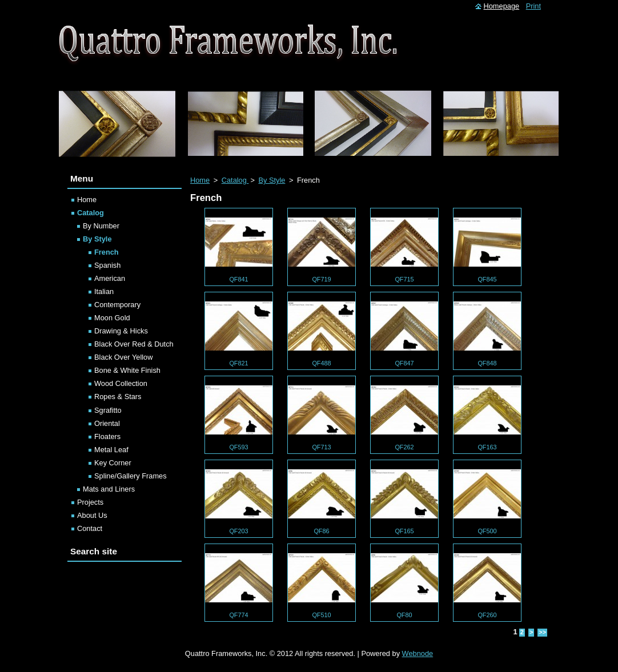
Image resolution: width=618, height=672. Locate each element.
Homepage (502, 6)
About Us (92, 515)
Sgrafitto (108, 410)
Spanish (107, 265)
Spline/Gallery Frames (131, 476)
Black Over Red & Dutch (134, 344)
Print (533, 6)
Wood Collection (121, 383)
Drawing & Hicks (121, 331)
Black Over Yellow (123, 357)
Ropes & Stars (118, 397)
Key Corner (113, 463)
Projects (90, 502)
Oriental (107, 423)
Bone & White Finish (127, 370)
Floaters (107, 436)
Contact (90, 528)
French (107, 252)
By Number (101, 226)
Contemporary (117, 305)
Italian (104, 291)
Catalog (235, 180)
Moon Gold (112, 318)
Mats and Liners (109, 489)
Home (200, 180)
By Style (272, 180)
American (110, 278)
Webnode (418, 653)
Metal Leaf (111, 450)
